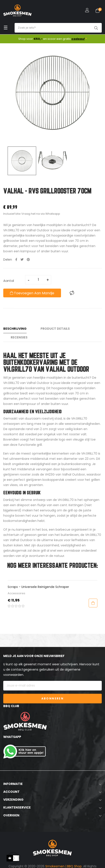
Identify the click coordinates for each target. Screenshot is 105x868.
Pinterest (28, 260)
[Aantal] (38, 280)
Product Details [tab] (55, 329)
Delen (16, 260)
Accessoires (16, 593)
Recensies (19, 337)
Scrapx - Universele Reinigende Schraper (38, 587)
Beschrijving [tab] (15, 329)
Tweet (22, 260)
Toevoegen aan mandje (32, 293)
